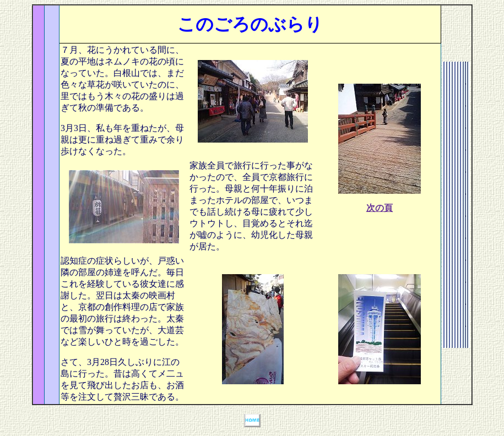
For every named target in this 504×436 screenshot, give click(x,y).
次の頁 (380, 208)
